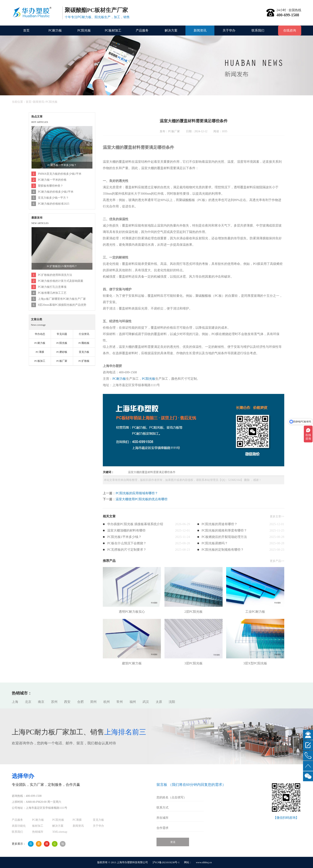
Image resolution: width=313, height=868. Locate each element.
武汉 (146, 702)
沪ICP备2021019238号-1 (166, 862)
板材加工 (38, 826)
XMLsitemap (60, 832)
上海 (15, 702)
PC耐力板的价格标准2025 (54, 204)
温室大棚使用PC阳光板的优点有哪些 (142, 499)
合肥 (80, 702)
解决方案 (171, 30)
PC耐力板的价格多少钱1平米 (56, 192)
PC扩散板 (84, 361)
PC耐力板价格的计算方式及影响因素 (61, 281)
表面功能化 (19, 826)
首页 (26, 30)
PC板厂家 (62, 361)
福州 (133, 702)
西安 (67, 702)
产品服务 (142, 30)
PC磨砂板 (62, 352)
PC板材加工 (113, 30)
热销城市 (38, 832)
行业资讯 (84, 334)
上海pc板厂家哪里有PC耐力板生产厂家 (62, 299)
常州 (120, 702)
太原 (159, 702)
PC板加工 (40, 361)
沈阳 (172, 702)
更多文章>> (277, 516)
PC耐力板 (55, 30)
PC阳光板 (84, 30)
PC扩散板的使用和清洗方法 (55, 275)
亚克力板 (84, 352)
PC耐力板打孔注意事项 (52, 287)
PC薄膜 (40, 352)
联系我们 (258, 30)
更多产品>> (277, 561)
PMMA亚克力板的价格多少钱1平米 (60, 174)
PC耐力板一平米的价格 (52, 180)
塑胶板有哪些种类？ (51, 186)
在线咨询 (290, 30)
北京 (28, 702)
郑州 (93, 702)
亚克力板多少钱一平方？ (53, 198)
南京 (41, 702)
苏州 (54, 702)
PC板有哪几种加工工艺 (52, 293)
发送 (173, 842)
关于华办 (229, 30)
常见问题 (62, 334)
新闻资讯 (200, 30)
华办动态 (40, 334)
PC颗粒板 (84, 343)
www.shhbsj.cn (204, 862)
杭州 (107, 702)
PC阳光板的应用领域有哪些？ (137, 493)
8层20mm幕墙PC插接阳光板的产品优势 (62, 305)
